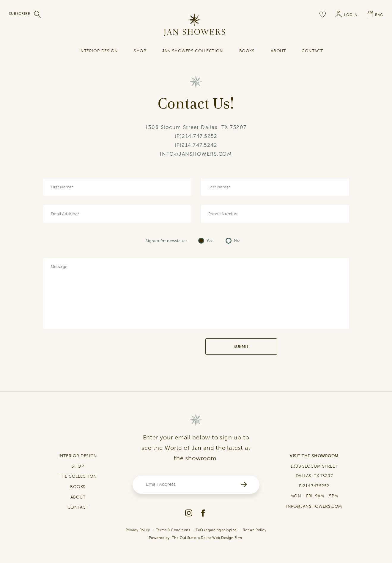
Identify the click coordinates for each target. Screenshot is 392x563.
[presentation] (160, 347)
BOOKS (78, 487)
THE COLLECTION (78, 476)
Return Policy (255, 530)
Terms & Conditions (173, 530)
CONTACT (78, 507)
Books (247, 51)
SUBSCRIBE (20, 14)
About (278, 51)
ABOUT (78, 497)
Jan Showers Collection (192, 51)
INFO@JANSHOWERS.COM (196, 154)
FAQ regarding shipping (216, 530)
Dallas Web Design (217, 538)
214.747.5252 (200, 136)
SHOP (140, 51)
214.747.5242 (199, 145)
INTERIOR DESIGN (99, 51)
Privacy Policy (138, 530)
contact (312, 51)
